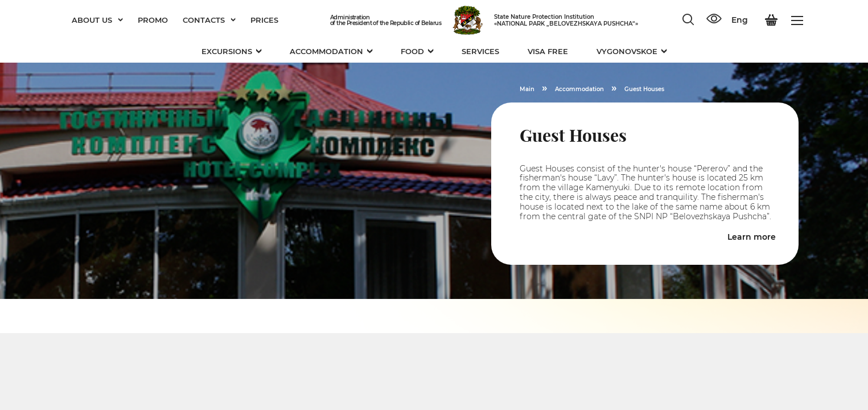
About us (97, 20)
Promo (153, 20)
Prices (264, 20)
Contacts (209, 20)
